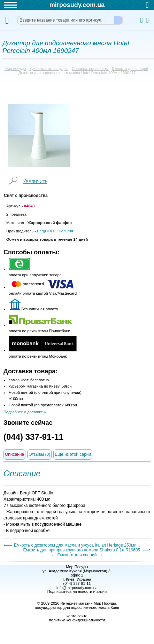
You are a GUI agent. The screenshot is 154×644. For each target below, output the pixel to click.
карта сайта (77, 616)
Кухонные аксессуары (49, 69)
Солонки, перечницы (90, 69)
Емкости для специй (130, 69)
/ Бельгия (55, 231)
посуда (41, 607)
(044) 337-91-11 (33, 437)
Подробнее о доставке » (25, 412)
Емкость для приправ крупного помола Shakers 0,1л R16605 (82, 550)
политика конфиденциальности (77, 620)
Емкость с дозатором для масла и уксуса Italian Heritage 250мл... (77, 545)
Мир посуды (15, 69)
